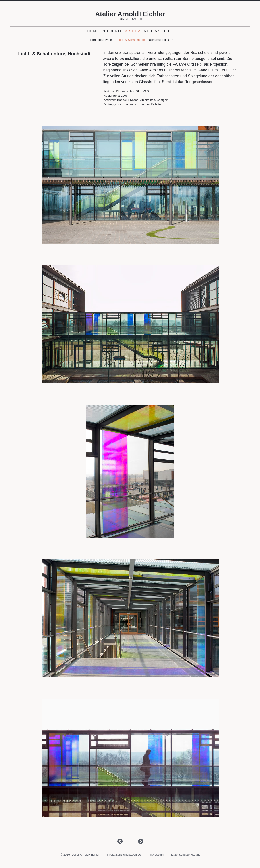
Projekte (112, 31)
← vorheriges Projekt (100, 40)
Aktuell (164, 31)
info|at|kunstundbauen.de (124, 855)
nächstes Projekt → (161, 40)
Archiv (133, 31)
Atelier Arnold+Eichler (130, 14)
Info (147, 31)
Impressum (156, 855)
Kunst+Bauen (130, 19)
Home (93, 31)
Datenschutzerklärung (186, 855)
